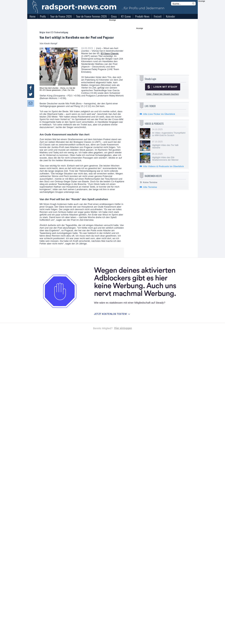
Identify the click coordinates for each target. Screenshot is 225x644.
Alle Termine (150, 187)
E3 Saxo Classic (110, 53)
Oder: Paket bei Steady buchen (163, 94)
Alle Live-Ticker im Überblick (159, 114)
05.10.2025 (169, 157)
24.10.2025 (169, 132)
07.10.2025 (169, 145)
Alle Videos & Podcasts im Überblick (163, 166)
